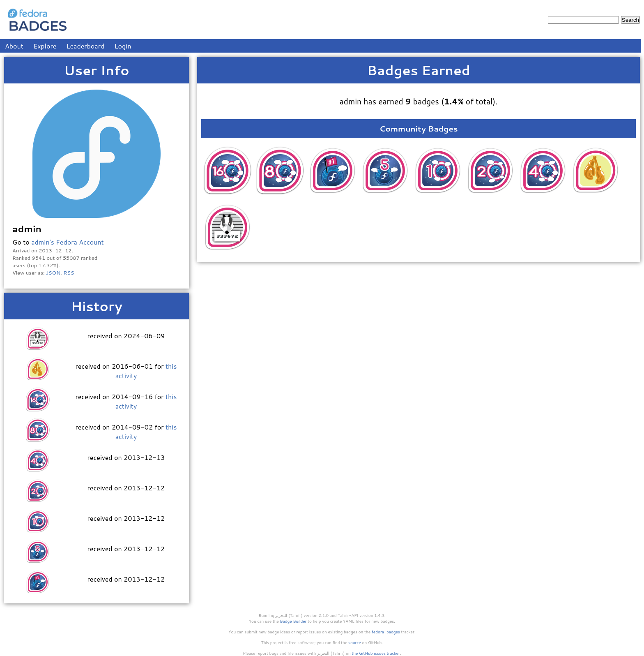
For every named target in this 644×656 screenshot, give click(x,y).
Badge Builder (293, 621)
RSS (69, 273)
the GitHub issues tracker (376, 653)
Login (123, 46)
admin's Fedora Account (67, 242)
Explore (45, 46)
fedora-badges (386, 632)
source (355, 642)
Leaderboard (86, 46)
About (14, 46)
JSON (53, 273)
